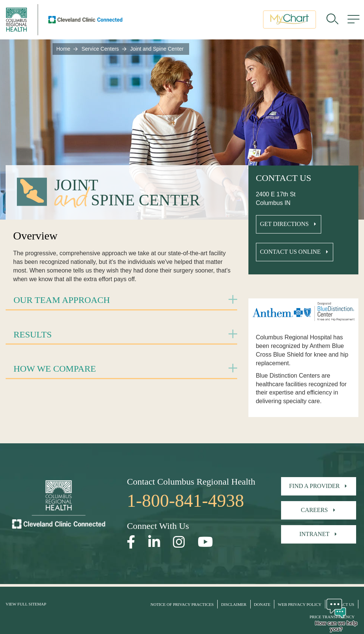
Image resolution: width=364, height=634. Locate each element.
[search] (332, 21)
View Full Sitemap (26, 604)
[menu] (353, 21)
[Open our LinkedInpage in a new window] (154, 542)
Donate (262, 604)
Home (63, 49)
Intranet (314, 534)
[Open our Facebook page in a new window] (131, 542)
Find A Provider (314, 486)
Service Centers (100, 49)
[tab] (121, 300)
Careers (314, 510)
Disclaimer (234, 604)
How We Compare (55, 369)
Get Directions (284, 224)
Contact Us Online (290, 252)
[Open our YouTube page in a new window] (205, 542)
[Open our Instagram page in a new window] (179, 542)
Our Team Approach (62, 300)
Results (33, 334)
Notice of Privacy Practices (182, 604)
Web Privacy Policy (299, 604)
